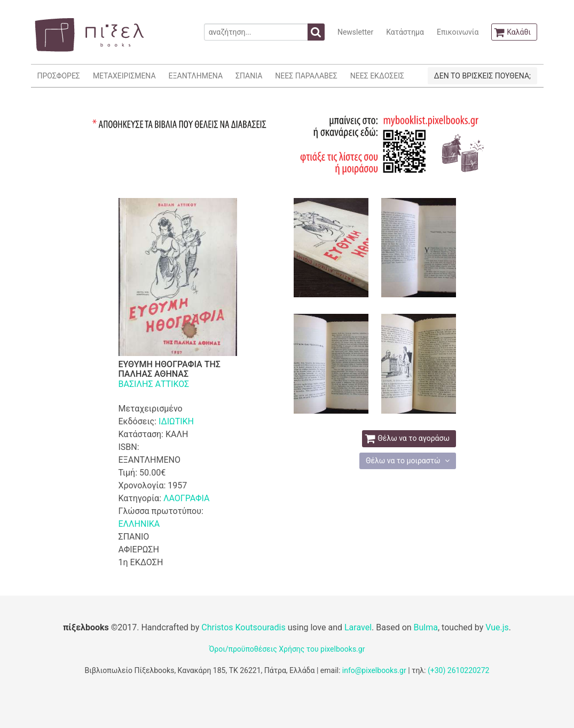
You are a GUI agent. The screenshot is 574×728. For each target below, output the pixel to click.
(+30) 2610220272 (459, 670)
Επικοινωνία (458, 32)
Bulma (426, 627)
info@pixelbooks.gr (374, 670)
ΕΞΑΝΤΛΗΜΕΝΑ (196, 76)
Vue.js (497, 627)
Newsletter (355, 32)
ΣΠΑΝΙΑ (249, 76)
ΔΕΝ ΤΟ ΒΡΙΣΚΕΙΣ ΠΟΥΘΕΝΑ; (482, 76)
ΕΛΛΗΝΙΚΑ (139, 524)
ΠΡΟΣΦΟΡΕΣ (59, 76)
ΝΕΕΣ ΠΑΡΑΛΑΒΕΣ (306, 76)
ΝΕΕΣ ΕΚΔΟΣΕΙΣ (377, 76)
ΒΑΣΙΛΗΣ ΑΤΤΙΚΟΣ (154, 384)
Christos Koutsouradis (243, 627)
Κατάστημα (405, 32)
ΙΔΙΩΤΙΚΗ (176, 421)
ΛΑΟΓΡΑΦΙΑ (186, 498)
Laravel (358, 627)
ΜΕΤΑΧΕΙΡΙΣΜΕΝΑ (124, 76)
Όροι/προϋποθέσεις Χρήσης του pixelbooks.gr (287, 649)
